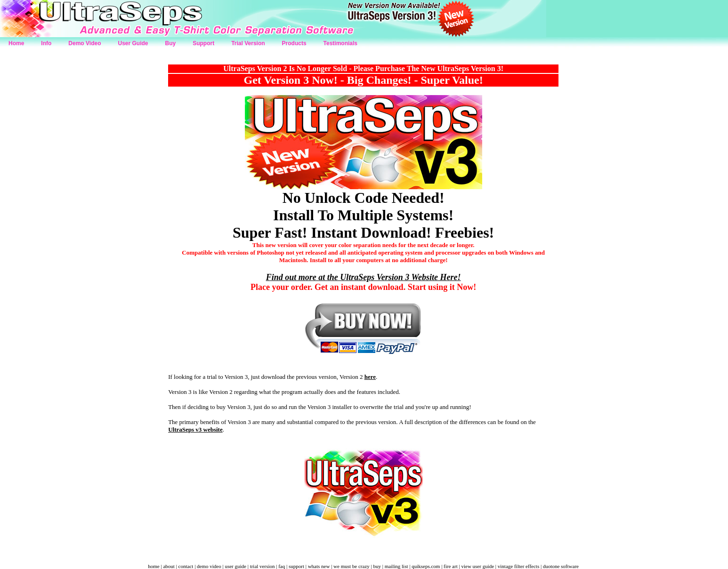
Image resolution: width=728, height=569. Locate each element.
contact (186, 566)
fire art (451, 566)
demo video (209, 566)
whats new (319, 566)
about (169, 566)
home (154, 566)
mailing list (396, 566)
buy (377, 566)
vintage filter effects (518, 566)
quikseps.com (426, 566)
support (296, 566)
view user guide (477, 566)
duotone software (561, 566)
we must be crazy (352, 566)
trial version (263, 566)
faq (282, 566)
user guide (235, 566)
